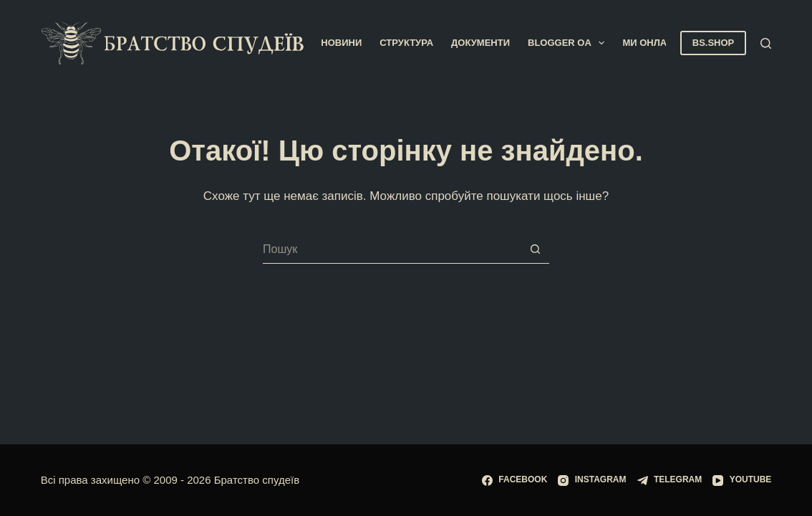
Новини (341, 43)
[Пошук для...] (392, 249)
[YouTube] (742, 480)
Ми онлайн (651, 43)
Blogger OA (569, 43)
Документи (480, 43)
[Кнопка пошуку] (535, 249)
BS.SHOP (714, 43)
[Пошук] (766, 43)
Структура (406, 43)
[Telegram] (670, 480)
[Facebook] (514, 480)
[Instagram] (592, 480)
